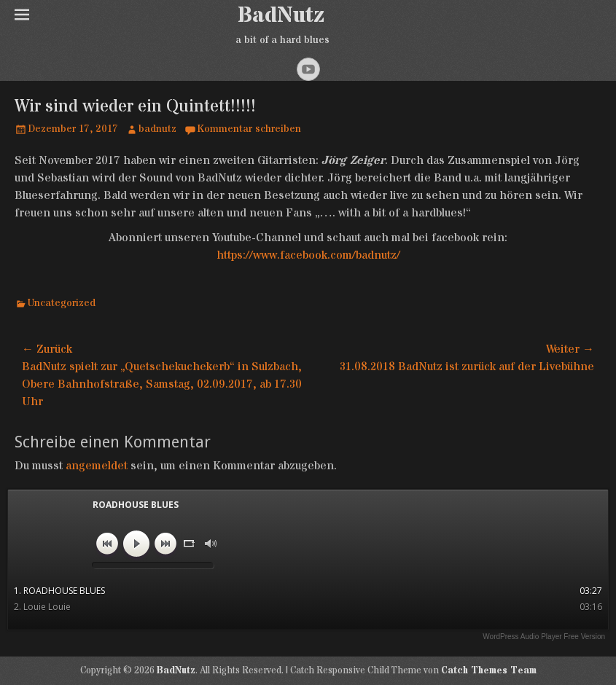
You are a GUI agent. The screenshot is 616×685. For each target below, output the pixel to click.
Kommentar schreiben (249, 129)
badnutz (157, 129)
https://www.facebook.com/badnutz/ (308, 255)
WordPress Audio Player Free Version (544, 637)
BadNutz (281, 16)
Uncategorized (62, 303)
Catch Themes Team (489, 670)
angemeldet (97, 466)
